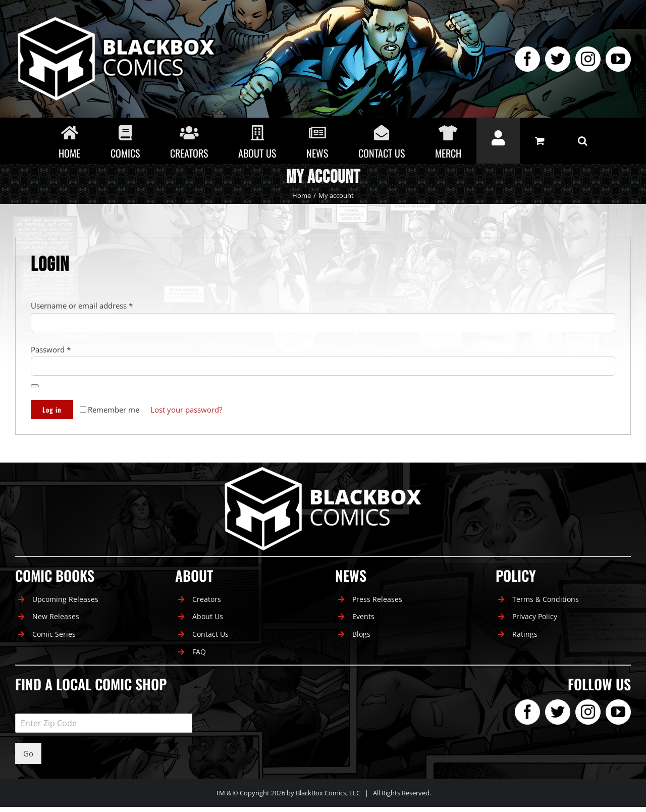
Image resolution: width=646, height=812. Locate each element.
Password (51, 349)
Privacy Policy (535, 616)
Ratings (525, 634)
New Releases (56, 616)
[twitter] (558, 59)
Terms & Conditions (546, 599)
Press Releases (377, 599)
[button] (583, 141)
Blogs (361, 634)
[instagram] (588, 59)
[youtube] (618, 59)
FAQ (199, 652)
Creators (207, 599)
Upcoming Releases (65, 599)
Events (363, 616)
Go (28, 753)
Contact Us (210, 634)
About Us (208, 616)
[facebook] (527, 59)
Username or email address (82, 306)
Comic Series (54, 634)
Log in (52, 410)
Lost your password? (186, 410)
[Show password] (35, 386)
